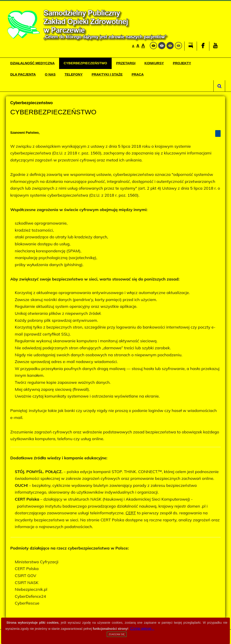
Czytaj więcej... (142, 629)
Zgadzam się (117, 634)
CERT (131, 513)
